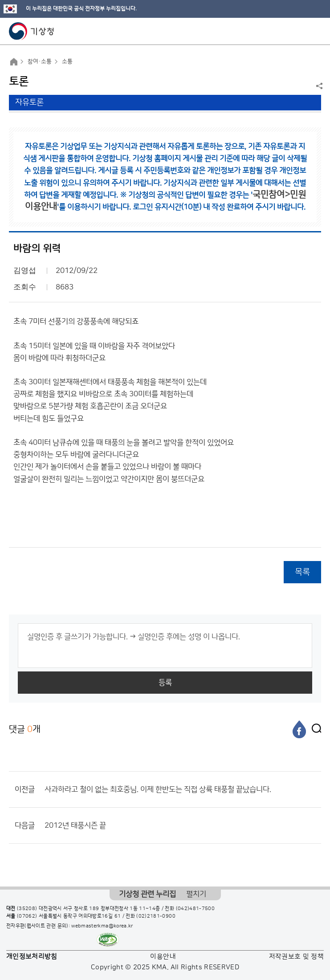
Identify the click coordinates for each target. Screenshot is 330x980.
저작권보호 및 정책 (297, 957)
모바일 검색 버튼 (301, 31)
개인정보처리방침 (32, 957)
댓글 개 (25, 729)
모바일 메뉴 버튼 (316, 31)
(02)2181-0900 (156, 916)
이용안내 (163, 957)
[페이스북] (299, 729)
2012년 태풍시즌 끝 (75, 825)
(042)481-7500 (196, 909)
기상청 (32, 31)
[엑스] (314, 729)
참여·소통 (40, 61)
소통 (67, 61)
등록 (165, 683)
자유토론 (29, 102)
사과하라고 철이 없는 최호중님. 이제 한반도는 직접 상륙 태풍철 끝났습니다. (158, 789)
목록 (302, 572)
